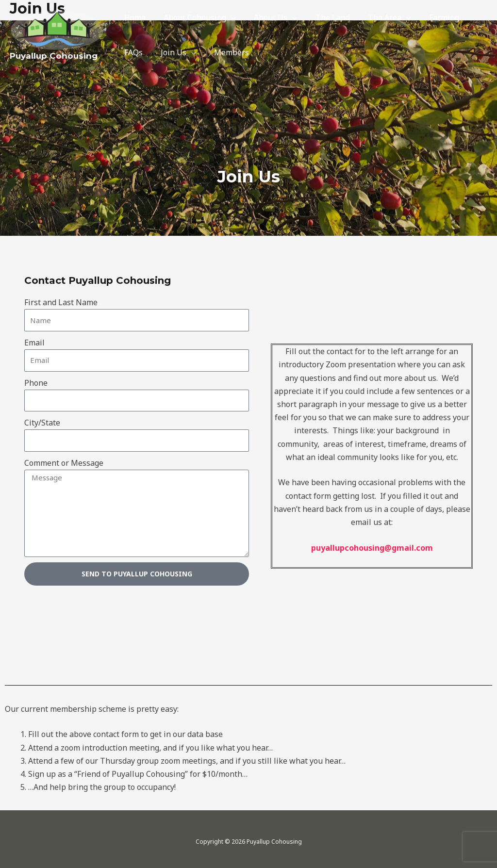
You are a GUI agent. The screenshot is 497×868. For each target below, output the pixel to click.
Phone (36, 383)
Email (34, 343)
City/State (42, 423)
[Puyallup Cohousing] (58, 29)
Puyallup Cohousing (54, 56)
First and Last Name (61, 302)
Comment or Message (64, 463)
